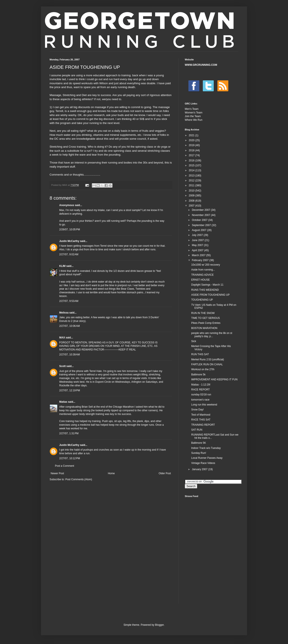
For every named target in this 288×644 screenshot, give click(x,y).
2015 (192, 165)
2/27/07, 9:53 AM (69, 301)
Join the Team (193, 116)
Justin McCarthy (69, 241)
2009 (192, 196)
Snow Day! (197, 410)
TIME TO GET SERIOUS (205, 318)
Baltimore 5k (198, 375)
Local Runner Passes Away (207, 458)
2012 (192, 181)
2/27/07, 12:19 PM (70, 390)
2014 (192, 170)
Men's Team (192, 109)
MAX (62, 338)
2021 (192, 135)
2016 (192, 161)
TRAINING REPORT (203, 425)
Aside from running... (203, 270)
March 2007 (199, 255)
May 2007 (198, 245)
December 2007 (201, 210)
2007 (192, 206)
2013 (192, 176)
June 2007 (198, 240)
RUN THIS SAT (200, 354)
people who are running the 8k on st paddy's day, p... (212, 335)
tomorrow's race (200, 400)
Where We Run (194, 120)
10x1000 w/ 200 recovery (206, 265)
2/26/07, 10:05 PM (70, 229)
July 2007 (198, 235)
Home (111, 473)
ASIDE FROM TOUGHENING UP (210, 295)
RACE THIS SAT (201, 420)
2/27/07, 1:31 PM (69, 433)
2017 (192, 155)
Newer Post (57, 473)
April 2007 (198, 250)
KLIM (62, 266)
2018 (192, 150)
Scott (62, 366)
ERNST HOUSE (200, 280)
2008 (192, 201)
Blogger (159, 625)
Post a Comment (64, 466)
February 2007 (201, 260)
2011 (192, 185)
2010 (192, 191)
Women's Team (194, 113)
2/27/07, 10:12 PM (70, 458)
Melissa (64, 313)
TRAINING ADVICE (202, 275)
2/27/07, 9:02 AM (69, 254)
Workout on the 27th (203, 369)
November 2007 (201, 215)
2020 (192, 140)
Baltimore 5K (199, 443)
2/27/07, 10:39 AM (70, 355)
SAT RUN (197, 430)
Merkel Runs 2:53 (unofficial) (208, 359)
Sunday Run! (199, 453)
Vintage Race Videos (203, 463)
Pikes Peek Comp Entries (206, 323)
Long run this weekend (204, 405)
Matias (63, 402)
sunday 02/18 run (201, 395)
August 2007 (199, 230)
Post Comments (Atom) (79, 479)
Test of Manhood (201, 415)
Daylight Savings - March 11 (207, 285)
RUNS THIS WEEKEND (205, 290)
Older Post (165, 473)
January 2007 (200, 469)
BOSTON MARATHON (204, 328)
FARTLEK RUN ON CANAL (207, 364)
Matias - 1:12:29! (201, 385)
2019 (192, 145)
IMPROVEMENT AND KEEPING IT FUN (214, 379)
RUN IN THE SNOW (203, 313)
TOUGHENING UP (202, 300)
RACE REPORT (200, 390)
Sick (194, 341)
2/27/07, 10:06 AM (70, 326)
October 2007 (200, 220)
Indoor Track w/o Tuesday (206, 448)
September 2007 (202, 225)
